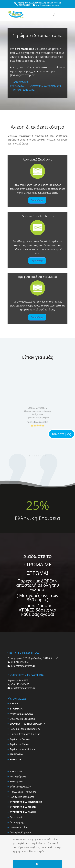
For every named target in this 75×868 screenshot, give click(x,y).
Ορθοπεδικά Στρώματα (38, 216)
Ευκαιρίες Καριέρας (21, 832)
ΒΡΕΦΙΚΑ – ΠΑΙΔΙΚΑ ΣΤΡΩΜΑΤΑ (28, 724)
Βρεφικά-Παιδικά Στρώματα (37, 277)
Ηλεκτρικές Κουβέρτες (22, 797)
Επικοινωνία (17, 817)
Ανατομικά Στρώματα (38, 159)
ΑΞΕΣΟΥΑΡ (16, 771)
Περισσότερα (37, 200)
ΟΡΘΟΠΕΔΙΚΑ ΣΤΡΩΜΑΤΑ (46, 86)
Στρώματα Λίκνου (19, 744)
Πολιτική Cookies (19, 827)
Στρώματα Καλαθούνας (23, 749)
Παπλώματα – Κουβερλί (23, 792)
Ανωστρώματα (18, 777)
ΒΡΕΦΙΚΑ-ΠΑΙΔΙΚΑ (24, 90)
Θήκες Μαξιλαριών (20, 787)
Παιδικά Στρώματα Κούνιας (25, 734)
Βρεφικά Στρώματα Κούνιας (25, 729)
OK (38, 864)
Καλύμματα (16, 781)
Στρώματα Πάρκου (20, 739)
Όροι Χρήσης (17, 822)
